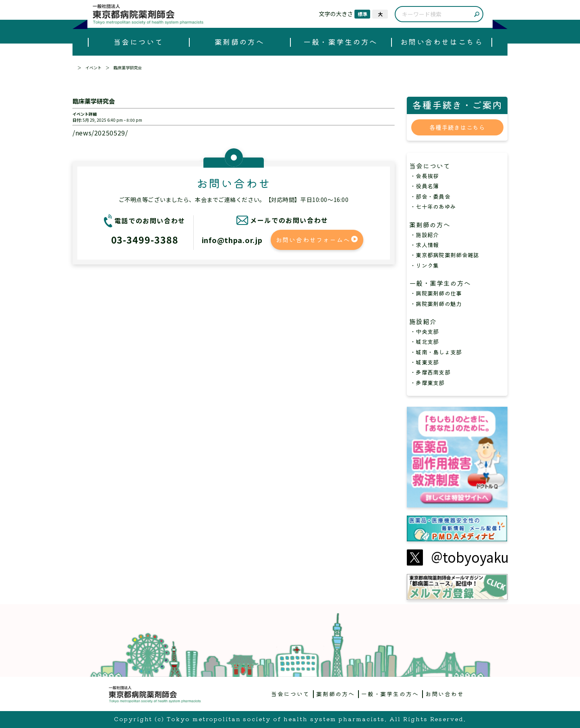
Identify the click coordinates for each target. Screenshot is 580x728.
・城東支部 (424, 362)
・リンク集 (424, 265)
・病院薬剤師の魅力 (436, 304)
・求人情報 (424, 245)
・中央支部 (424, 331)
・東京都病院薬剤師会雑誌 (444, 255)
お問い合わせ (445, 694)
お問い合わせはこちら (442, 42)
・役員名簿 (424, 186)
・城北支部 (424, 341)
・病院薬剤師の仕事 (436, 293)
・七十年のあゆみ (433, 206)
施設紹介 (427, 321)
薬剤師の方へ (239, 42)
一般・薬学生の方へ (341, 42)
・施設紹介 (424, 235)
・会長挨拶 (424, 176)
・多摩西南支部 (430, 372)
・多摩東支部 (427, 383)
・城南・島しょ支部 (436, 352)
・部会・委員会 (430, 196)
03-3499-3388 (145, 239)
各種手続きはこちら (457, 127)
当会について (138, 42)
